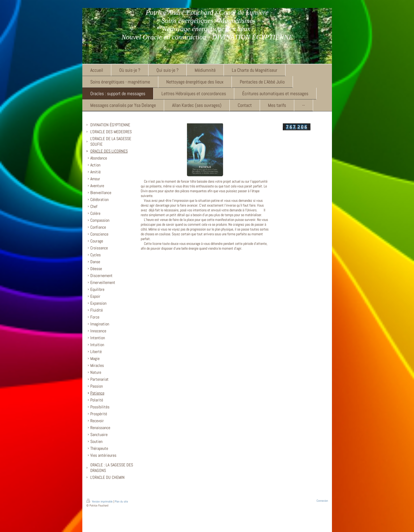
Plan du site (121, 501)
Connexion (322, 501)
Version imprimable (100, 501)
